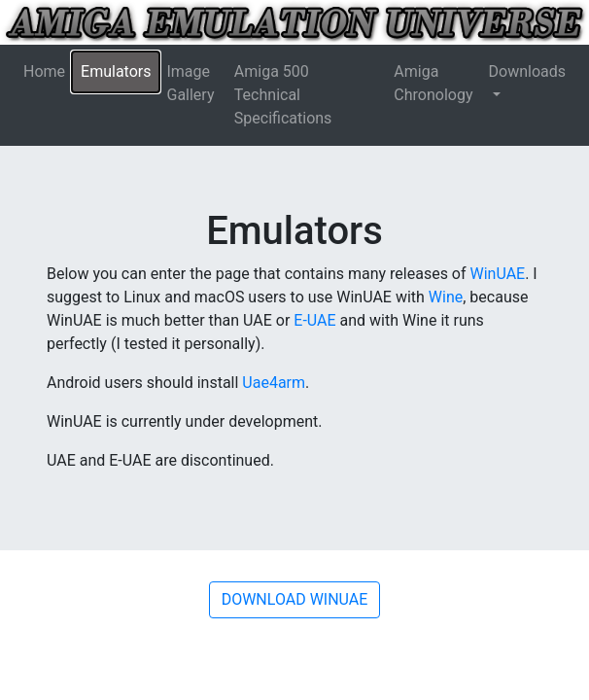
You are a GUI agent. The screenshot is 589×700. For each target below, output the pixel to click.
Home (44, 71)
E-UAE (314, 320)
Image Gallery (190, 83)
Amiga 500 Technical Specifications (283, 95)
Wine (446, 297)
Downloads (527, 71)
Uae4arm (274, 383)
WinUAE (498, 274)
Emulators (116, 71)
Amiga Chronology (433, 83)
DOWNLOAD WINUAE (295, 599)
